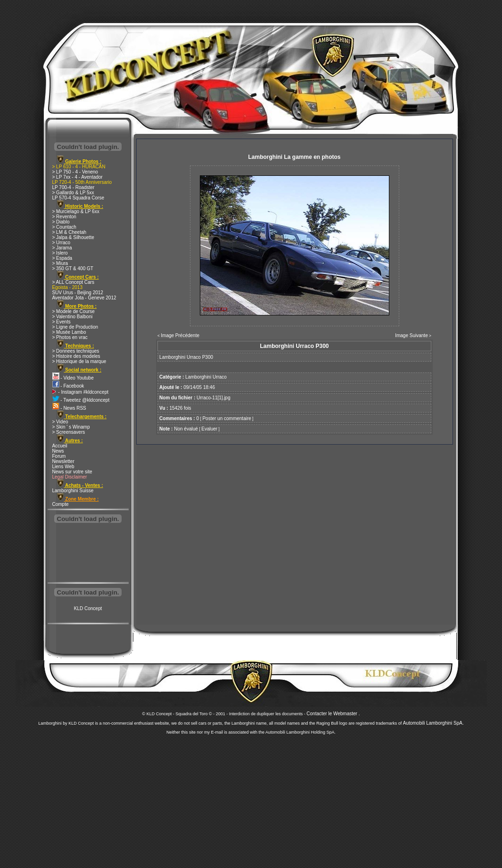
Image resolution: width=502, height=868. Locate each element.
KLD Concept (88, 608)
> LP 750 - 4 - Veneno (75, 172)
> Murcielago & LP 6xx (76, 211)
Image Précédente (180, 335)
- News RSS (69, 408)
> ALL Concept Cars (73, 282)
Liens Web (63, 467)
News (58, 451)
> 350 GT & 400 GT (73, 269)
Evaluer (209, 429)
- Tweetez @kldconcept (81, 400)
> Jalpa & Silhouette (73, 237)
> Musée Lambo (69, 332)
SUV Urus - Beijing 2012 (78, 293)
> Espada (62, 258)
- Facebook (68, 386)
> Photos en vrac (70, 337)
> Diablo (61, 222)
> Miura (60, 263)
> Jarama (62, 248)
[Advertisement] (88, 554)
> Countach (64, 227)
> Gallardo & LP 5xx (73, 193)
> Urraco (62, 243)
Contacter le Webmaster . (333, 714)
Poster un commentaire (226, 418)
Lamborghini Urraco (206, 377)
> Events (62, 322)
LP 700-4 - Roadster (74, 187)
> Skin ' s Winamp (71, 427)
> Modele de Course (74, 311)
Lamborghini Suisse (73, 491)
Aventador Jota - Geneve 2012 (84, 298)
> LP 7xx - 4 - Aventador (78, 177)
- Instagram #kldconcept (81, 392)
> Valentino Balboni (73, 317)
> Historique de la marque (79, 361)
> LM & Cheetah (70, 232)
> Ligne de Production (75, 327)
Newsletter (63, 461)
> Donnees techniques (76, 351)
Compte (61, 504)
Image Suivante (411, 335)
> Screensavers (69, 432)
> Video (60, 422)
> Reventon (64, 217)
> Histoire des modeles (76, 356)
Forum (59, 456)
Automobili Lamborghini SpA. (433, 723)
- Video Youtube (73, 378)
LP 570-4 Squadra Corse (78, 198)
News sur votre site (72, 472)
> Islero (60, 253)
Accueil (60, 446)
